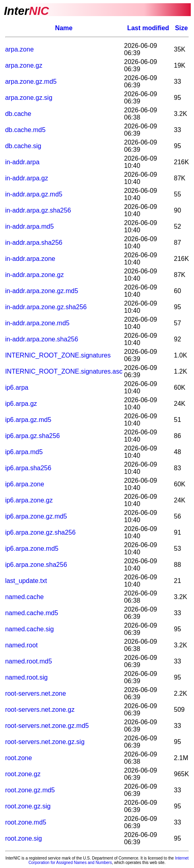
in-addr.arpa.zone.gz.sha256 (46, 307)
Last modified (148, 28)
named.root (22, 645)
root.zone (19, 758)
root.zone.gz (23, 774)
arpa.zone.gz (24, 65)
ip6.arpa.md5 (24, 452)
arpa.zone (20, 49)
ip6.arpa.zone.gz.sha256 (40, 532)
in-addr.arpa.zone (30, 259)
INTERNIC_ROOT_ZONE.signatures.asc (64, 371)
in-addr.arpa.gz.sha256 (38, 210)
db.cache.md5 (26, 130)
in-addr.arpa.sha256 (34, 243)
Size (182, 28)
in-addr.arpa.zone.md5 (37, 323)
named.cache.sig (30, 629)
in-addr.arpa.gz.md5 (34, 194)
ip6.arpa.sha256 (28, 468)
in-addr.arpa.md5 (30, 226)
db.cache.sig (23, 146)
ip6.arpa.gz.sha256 (33, 436)
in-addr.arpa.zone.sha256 (42, 339)
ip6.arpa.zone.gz (29, 500)
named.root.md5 (29, 661)
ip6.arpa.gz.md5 (28, 420)
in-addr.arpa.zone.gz (35, 275)
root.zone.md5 (26, 822)
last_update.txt (26, 581)
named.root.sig (27, 677)
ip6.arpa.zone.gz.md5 (36, 516)
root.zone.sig (24, 838)
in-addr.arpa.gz (27, 178)
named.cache (25, 597)
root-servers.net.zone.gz (40, 710)
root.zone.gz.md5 (30, 790)
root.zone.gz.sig (28, 806)
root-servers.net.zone (36, 693)
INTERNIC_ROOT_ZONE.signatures (58, 355)
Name (64, 28)
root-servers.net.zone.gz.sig (45, 742)
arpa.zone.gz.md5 (31, 82)
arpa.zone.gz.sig (29, 98)
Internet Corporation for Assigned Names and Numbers (109, 860)
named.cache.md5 (32, 613)
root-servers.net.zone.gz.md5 (47, 726)
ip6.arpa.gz (21, 404)
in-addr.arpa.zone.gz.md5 (42, 291)
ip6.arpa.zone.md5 (32, 549)
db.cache (18, 114)
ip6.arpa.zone (25, 484)
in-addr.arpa (22, 162)
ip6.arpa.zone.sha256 (36, 565)
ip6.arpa (17, 387)
